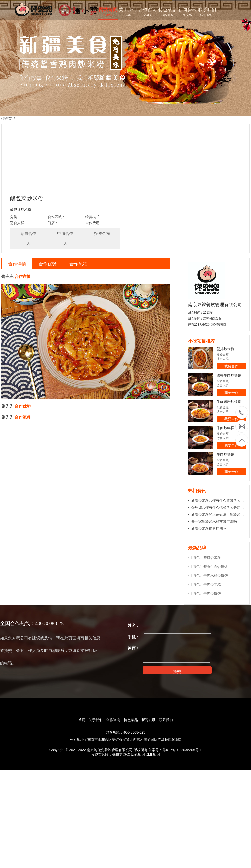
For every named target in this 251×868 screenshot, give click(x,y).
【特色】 (196, 557)
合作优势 (48, 264)
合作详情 (17, 264)
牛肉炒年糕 (225, 428)
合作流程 (78, 264)
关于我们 (96, 720)
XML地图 (153, 755)
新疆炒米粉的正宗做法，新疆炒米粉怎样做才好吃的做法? (219, 514)
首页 (82, 720)
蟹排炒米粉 (225, 349)
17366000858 (242, 413)
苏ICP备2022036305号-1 (182, 750)
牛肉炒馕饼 (225, 454)
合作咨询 (113, 720)
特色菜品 (131, 720)
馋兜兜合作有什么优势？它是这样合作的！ (219, 507)
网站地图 (138, 755)
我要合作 (231, 366)
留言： (134, 648)
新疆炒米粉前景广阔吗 (209, 528)
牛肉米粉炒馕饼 (229, 402)
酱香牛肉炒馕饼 (229, 375)
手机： (134, 637)
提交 (177, 672)
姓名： (134, 625)
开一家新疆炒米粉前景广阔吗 (214, 521)
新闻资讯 (148, 720)
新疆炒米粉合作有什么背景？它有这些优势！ (219, 500)
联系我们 (166, 720)
